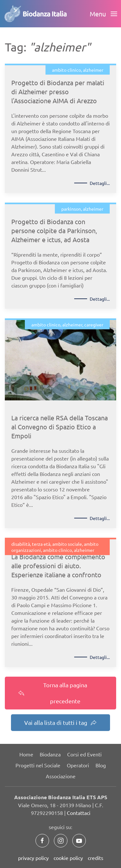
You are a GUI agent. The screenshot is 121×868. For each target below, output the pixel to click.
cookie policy (68, 858)
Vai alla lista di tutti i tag (60, 722)
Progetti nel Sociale (38, 765)
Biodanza (50, 754)
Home (26, 754)
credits (96, 858)
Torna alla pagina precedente (53, 693)
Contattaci (79, 813)
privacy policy (33, 858)
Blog (101, 765)
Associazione (61, 776)
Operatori (78, 765)
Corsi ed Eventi (84, 754)
